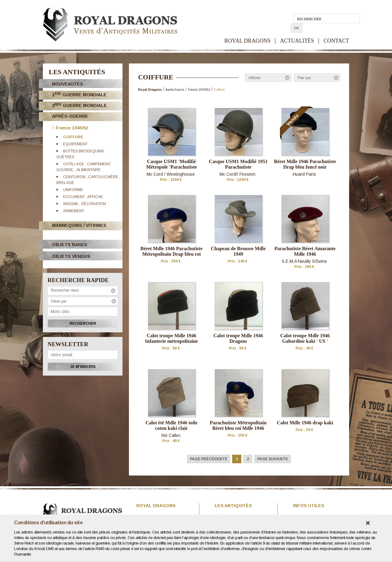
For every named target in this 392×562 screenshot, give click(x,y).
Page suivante (273, 459)
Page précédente (209, 459)
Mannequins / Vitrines (79, 225)
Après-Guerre (70, 116)
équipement (76, 144)
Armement (74, 211)
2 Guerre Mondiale (79, 105)
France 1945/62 (70, 127)
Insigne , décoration (85, 204)
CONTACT (336, 31)
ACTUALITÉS (297, 31)
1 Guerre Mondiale (79, 95)
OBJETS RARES (70, 245)
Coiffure (73, 137)
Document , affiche (83, 197)
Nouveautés (68, 84)
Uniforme (73, 190)
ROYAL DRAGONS (248, 31)
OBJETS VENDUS (71, 256)
